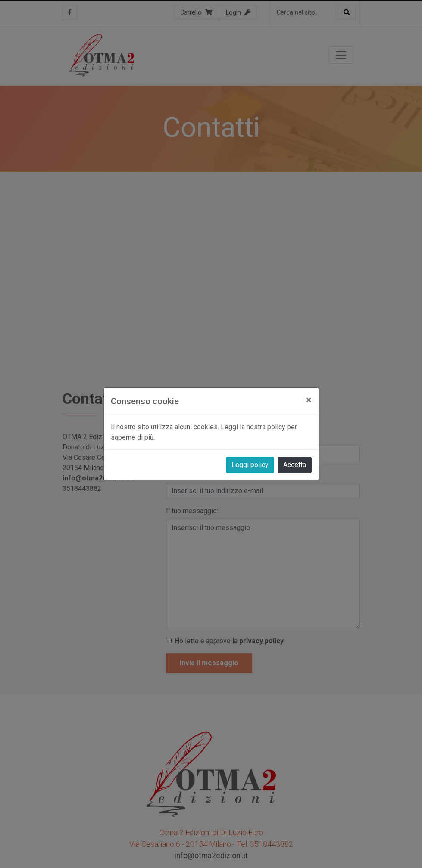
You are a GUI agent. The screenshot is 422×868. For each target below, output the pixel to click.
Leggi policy (250, 465)
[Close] (309, 400)
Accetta (295, 465)
